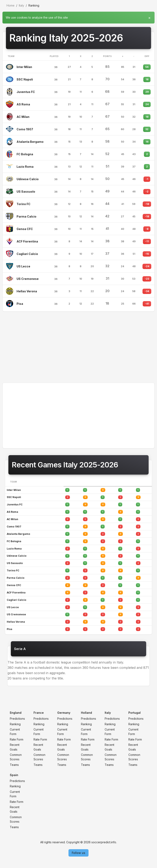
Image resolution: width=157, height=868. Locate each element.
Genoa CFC (25, 229)
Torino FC (24, 204)
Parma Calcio (26, 216)
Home (11, 5)
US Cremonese (28, 279)
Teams (14, 765)
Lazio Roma (25, 167)
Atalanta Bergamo (30, 142)
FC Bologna (25, 154)
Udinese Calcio (28, 179)
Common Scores (16, 757)
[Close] (149, 17)
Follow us (78, 853)
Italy (21, 5)
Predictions (17, 719)
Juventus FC (26, 92)
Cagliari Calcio (27, 254)
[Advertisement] (78, 347)
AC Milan (23, 117)
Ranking (15, 724)
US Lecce (23, 266)
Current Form (15, 732)
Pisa (20, 304)
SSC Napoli (25, 79)
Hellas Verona (27, 291)
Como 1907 (25, 129)
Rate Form (17, 739)
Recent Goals (15, 747)
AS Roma (23, 104)
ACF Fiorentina (27, 241)
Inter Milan (24, 67)
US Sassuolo (26, 192)
